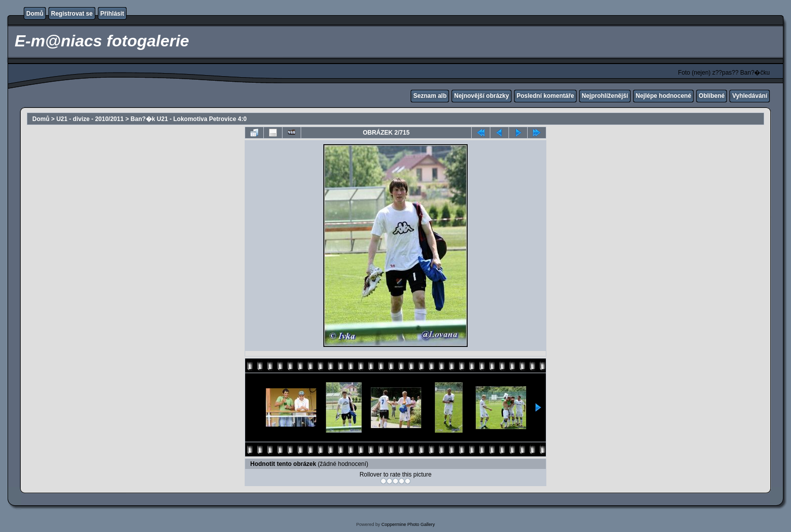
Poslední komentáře (545, 96)
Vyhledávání (750, 96)
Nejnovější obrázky (482, 96)
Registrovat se (72, 14)
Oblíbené (712, 96)
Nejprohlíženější (605, 96)
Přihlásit (112, 14)
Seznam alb (430, 96)
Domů (35, 14)
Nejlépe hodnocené (663, 96)
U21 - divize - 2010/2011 (90, 119)
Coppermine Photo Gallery (408, 524)
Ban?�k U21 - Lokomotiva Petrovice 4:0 (189, 119)
